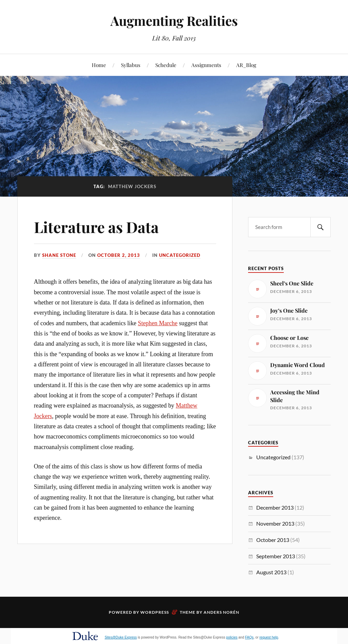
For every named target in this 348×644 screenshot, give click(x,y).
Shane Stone (59, 255)
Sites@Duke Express (121, 637)
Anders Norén (221, 612)
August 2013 (271, 572)
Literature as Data (96, 227)
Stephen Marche (158, 323)
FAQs (249, 637)
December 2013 (275, 507)
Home (99, 65)
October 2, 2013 (119, 255)
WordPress (155, 612)
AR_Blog (246, 65)
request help (269, 637)
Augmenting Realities (174, 21)
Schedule (166, 65)
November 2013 (275, 523)
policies (232, 637)
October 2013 (273, 540)
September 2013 (276, 556)
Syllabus (131, 65)
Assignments (206, 65)
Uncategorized (180, 255)
